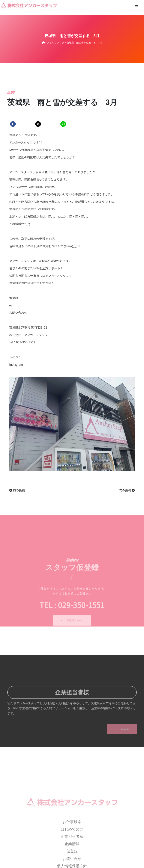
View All (122, 746)
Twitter (14, 405)
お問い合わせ (18, 361)
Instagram (16, 412)
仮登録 (14, 346)
